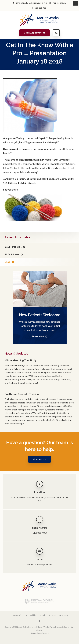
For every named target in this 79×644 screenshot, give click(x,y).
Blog (8, 262)
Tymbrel (46, 633)
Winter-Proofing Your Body (21, 360)
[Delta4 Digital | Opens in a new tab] (39, 603)
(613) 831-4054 (41, 8)
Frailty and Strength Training (22, 394)
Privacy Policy (17, 615)
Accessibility (31, 615)
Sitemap (52, 615)
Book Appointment (34, 33)
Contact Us (39, 459)
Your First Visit (13, 247)
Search (56, 33)
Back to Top (63, 615)
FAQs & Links (12, 255)
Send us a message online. (40, 565)
